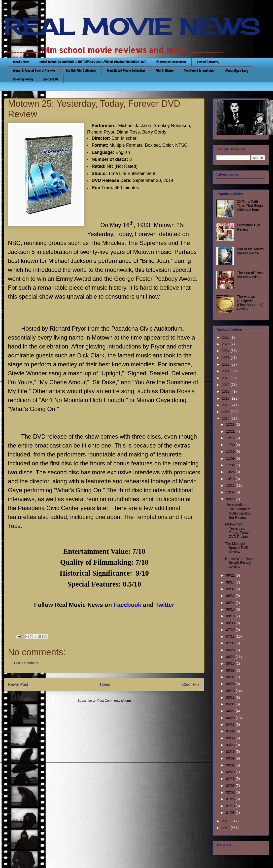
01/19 (231, 806)
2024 (226, 351)
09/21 (231, 575)
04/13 (231, 725)
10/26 (231, 472)
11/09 (231, 458)
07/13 (231, 636)
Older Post (191, 684)
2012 (226, 828)
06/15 (231, 663)
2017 (226, 398)
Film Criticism (165, 70)
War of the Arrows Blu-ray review (251, 251)
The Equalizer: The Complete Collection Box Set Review (238, 511)
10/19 (231, 479)
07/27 (231, 630)
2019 (226, 385)
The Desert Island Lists (199, 70)
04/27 (231, 711)
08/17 (231, 609)
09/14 (231, 582)
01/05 (231, 813)
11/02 (231, 465)
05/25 (231, 684)
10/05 (231, 492)
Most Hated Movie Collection (126, 70)
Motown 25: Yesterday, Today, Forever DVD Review (238, 530)
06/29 (231, 650)
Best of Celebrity (208, 62)
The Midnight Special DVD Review (237, 548)
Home (105, 684)
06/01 (231, 677)
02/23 (231, 772)
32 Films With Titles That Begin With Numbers (250, 206)
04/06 (231, 731)
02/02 (231, 792)
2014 (226, 418)
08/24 (231, 603)
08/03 (231, 623)
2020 (226, 378)
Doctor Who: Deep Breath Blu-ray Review (239, 563)
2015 (226, 412)
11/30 (231, 445)
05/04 (231, 704)
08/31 (231, 596)
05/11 (231, 697)
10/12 (231, 486)
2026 (226, 337)
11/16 (231, 451)
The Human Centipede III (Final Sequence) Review (250, 303)
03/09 (231, 758)
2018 (226, 391)
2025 (226, 344)
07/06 (231, 643)
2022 (226, 364)
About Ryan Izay (237, 70)
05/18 (231, 691)
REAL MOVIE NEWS (132, 27)
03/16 (231, 752)
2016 (226, 405)
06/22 (231, 657)
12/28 (231, 424)
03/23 (231, 745)
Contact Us (51, 79)
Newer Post (18, 684)
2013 (226, 821)
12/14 (231, 438)
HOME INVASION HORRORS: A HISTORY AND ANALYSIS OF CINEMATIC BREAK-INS (93, 62)
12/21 (231, 431)
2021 (226, 371)
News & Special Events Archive (34, 70)
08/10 (231, 616)
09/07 (231, 589)
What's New (21, 62)
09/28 (231, 499)
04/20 (231, 718)
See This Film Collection (81, 70)
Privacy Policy (23, 79)
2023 (226, 358)
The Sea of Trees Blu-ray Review (250, 275)
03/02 (231, 765)
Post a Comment (26, 663)
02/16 (231, 779)
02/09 (231, 786)
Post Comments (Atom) (114, 701)
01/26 (231, 799)
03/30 (231, 738)
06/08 (231, 670)
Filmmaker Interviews (171, 62)
